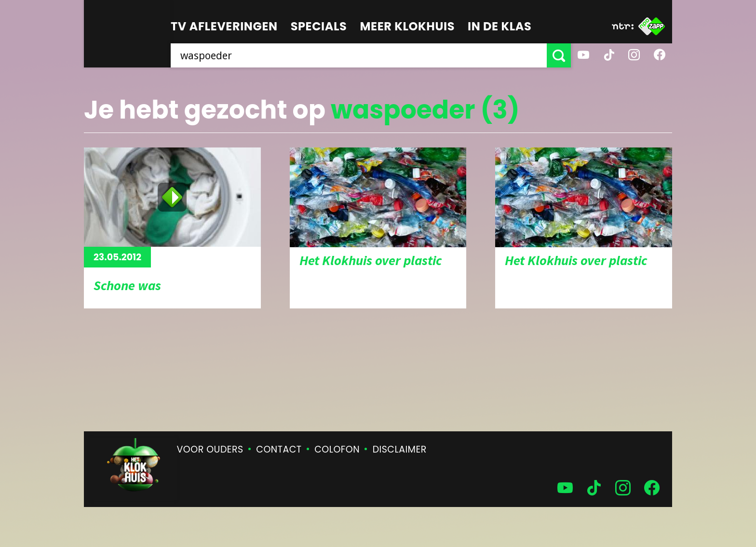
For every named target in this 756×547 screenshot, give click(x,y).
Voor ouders (210, 449)
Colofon (337, 449)
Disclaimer (400, 449)
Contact (279, 449)
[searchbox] (359, 55)
